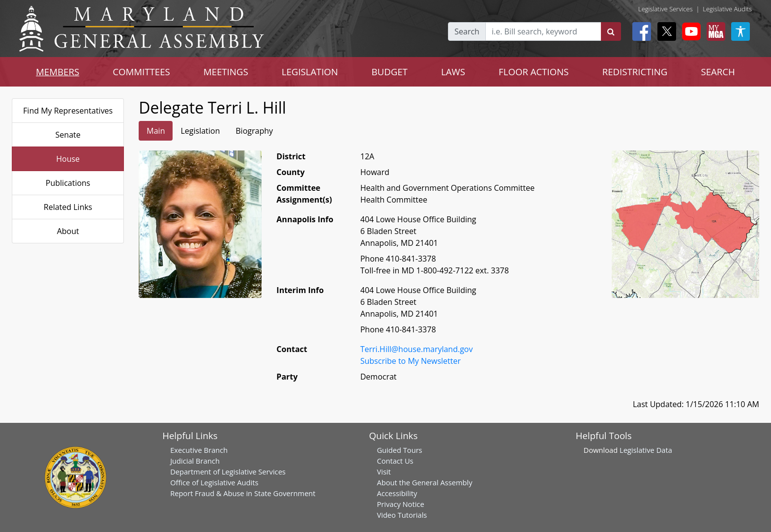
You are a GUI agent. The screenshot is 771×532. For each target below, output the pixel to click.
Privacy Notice (400, 504)
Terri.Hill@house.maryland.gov (417, 349)
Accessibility (397, 493)
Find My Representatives (68, 111)
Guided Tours (399, 450)
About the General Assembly (424, 482)
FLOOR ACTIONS (534, 72)
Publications (68, 183)
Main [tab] (156, 131)
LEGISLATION (310, 72)
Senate (68, 135)
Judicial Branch (195, 461)
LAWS (453, 72)
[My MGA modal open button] (714, 31)
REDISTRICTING (635, 72)
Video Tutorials (402, 515)
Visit (384, 472)
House (68, 159)
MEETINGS (226, 72)
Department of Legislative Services (228, 472)
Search (467, 31)
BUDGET (389, 72)
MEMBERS (58, 72)
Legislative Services (666, 9)
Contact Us (395, 461)
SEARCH (718, 72)
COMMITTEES (141, 72)
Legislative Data (646, 450)
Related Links (68, 207)
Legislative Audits (727, 9)
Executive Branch (199, 450)
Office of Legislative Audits (214, 482)
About (68, 231)
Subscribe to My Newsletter (411, 361)
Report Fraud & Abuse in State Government (243, 493)
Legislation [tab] (200, 131)
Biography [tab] (254, 131)
